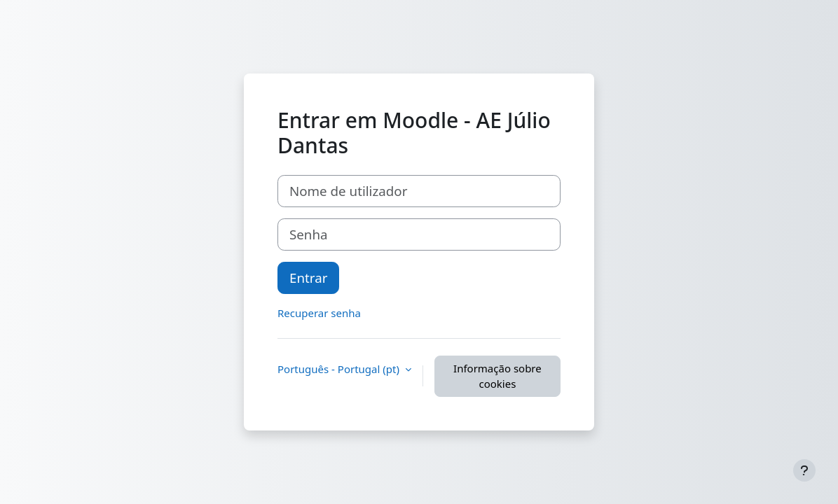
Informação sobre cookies (497, 376)
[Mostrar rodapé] (804, 470)
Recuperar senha (319, 313)
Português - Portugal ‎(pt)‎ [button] (340, 369)
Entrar (308, 278)
